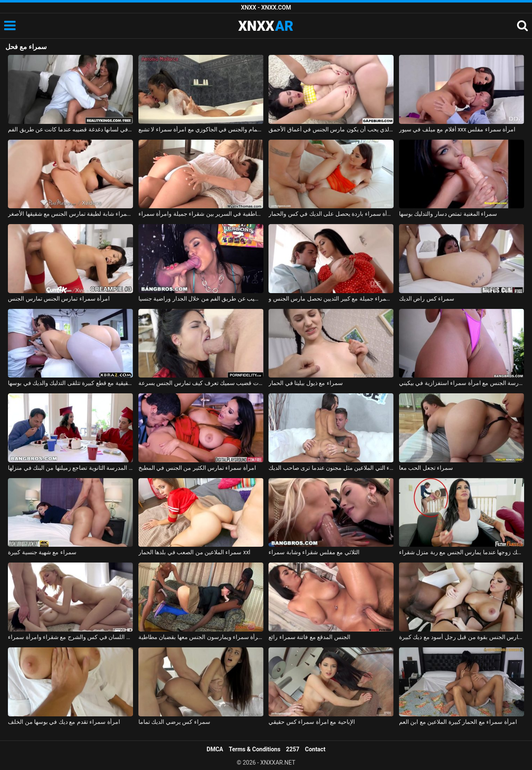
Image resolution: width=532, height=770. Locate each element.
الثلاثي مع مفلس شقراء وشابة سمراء (314, 552)
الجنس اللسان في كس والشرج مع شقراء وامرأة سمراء (70, 637)
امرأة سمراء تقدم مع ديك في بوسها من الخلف (64, 722)
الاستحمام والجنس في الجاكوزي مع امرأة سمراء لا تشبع (201, 129)
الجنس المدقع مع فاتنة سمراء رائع (309, 637)
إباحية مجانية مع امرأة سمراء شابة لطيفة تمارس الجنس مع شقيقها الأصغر (70, 214)
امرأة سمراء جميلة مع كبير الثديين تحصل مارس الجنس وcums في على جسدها (331, 299)
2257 (293, 749)
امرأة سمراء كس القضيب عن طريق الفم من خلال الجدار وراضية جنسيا (201, 299)
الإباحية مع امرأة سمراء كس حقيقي (312, 722)
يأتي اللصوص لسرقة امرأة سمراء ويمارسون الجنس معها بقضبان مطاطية (201, 637)
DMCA (215, 749)
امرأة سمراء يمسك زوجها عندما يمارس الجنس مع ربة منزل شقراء (462, 552)
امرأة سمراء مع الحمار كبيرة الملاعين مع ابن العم (458, 722)
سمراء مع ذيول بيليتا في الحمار (305, 383)
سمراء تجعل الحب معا (426, 468)
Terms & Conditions (255, 749)
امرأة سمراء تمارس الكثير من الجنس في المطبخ (197, 468)
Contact (315, 749)
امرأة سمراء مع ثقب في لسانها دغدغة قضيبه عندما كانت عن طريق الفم (70, 129)
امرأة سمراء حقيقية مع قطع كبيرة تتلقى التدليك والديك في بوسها (70, 383)
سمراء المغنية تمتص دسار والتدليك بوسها (448, 214)
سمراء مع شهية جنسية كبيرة (42, 552)
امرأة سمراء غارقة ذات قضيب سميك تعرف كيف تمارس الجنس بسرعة (201, 383)
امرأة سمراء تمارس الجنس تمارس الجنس (59, 299)
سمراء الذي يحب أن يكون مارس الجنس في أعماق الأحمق (331, 129)
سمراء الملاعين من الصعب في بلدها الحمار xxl (195, 552)
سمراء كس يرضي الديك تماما (174, 722)
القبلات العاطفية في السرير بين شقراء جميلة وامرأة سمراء (201, 214)
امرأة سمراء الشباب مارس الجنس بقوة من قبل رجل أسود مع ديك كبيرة (462, 637)
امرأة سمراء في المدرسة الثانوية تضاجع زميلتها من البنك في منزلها (70, 468)
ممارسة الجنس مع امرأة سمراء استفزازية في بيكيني (462, 383)
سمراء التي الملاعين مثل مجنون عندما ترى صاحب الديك (331, 468)
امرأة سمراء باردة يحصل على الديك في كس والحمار (331, 214)
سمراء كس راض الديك (427, 299)
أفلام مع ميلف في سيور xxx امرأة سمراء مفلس (457, 129)
